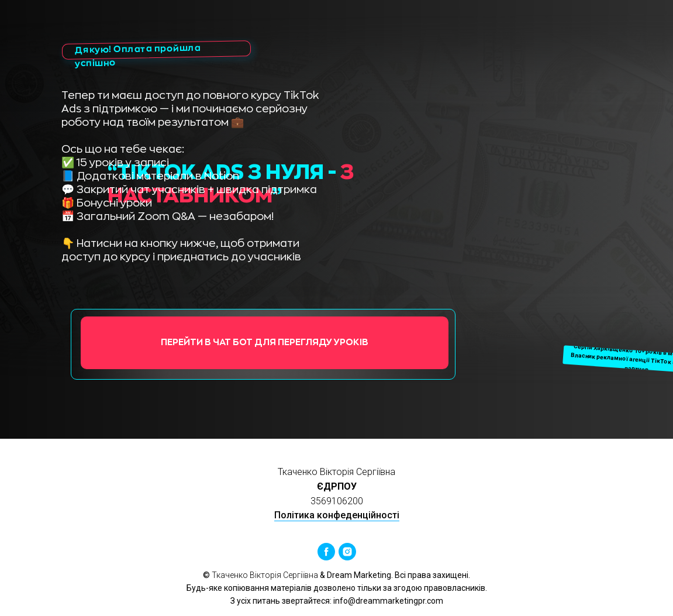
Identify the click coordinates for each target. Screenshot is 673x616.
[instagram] (347, 552)
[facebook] (326, 552)
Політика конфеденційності (337, 515)
